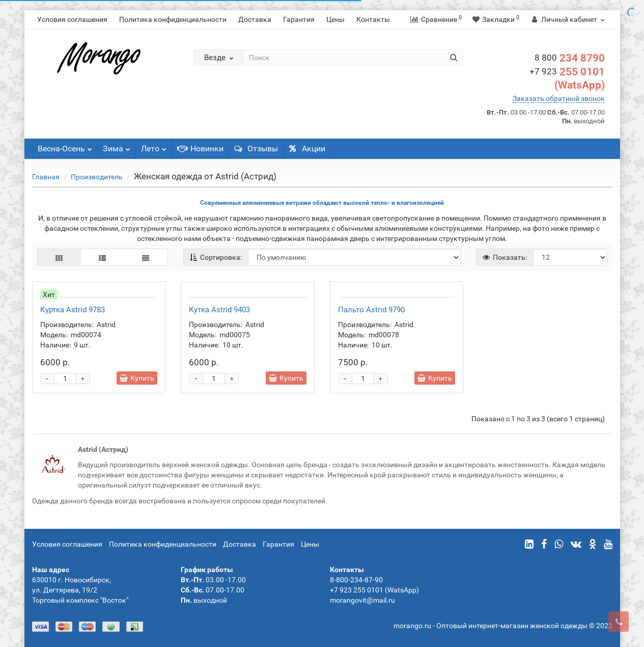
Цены (335, 19)
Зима (117, 146)
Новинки (200, 149)
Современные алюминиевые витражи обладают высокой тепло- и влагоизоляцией (322, 203)
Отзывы (256, 149)
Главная (46, 177)
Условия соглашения (72, 19)
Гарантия (299, 19)
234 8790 (570, 58)
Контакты (373, 19)
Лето (154, 146)
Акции (307, 149)
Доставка (255, 19)
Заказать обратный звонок (559, 98)
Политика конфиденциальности (173, 19)
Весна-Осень (65, 146)
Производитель (97, 177)
